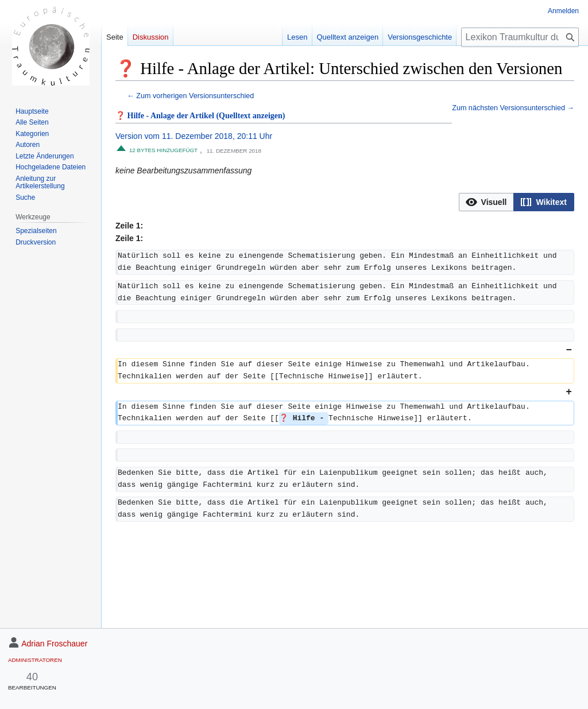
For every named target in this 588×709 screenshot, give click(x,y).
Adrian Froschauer (54, 644)
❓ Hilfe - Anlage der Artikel (165, 116)
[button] (487, 202)
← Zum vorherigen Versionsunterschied (190, 96)
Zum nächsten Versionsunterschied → (513, 108)
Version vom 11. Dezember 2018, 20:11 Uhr (194, 136)
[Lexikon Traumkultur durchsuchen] (520, 37)
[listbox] (517, 202)
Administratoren (35, 660)
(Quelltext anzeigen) (250, 116)
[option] (486, 202)
